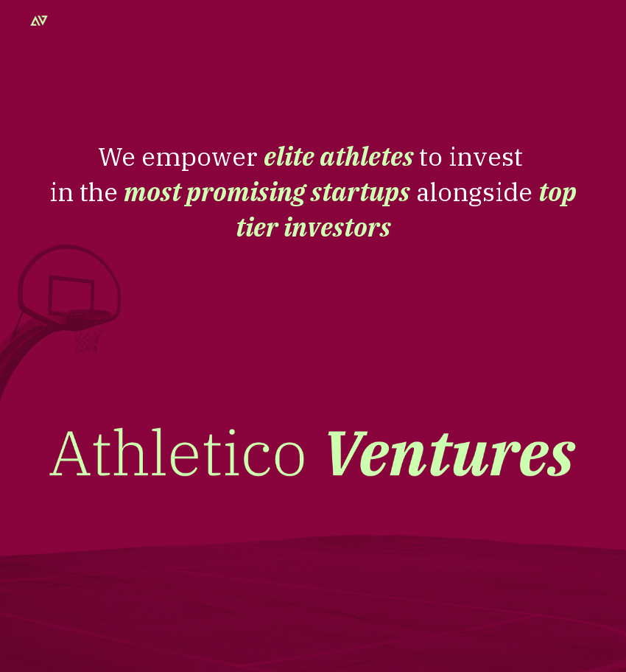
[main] (313, 279)
